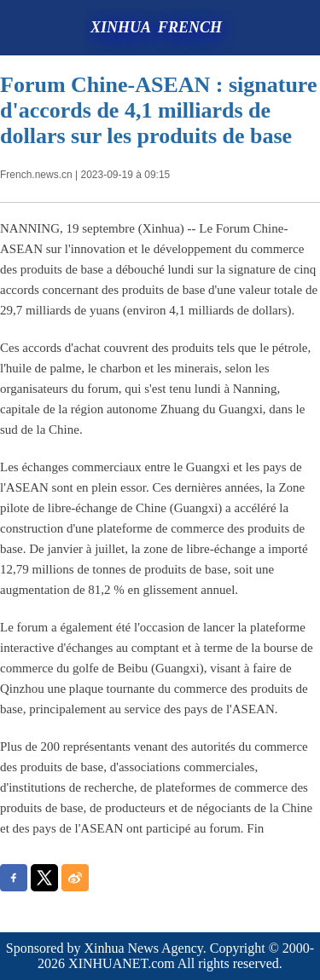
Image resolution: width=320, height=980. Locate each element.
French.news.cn (36, 175)
